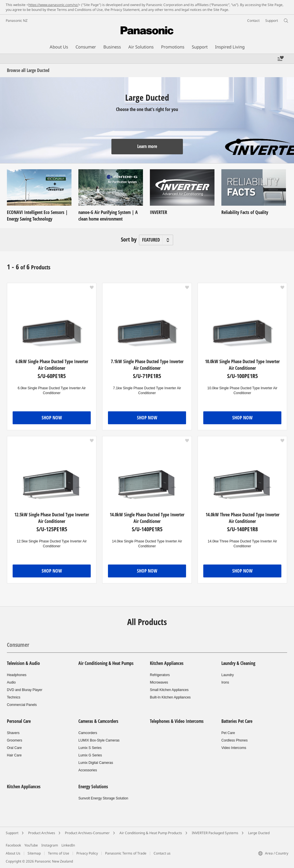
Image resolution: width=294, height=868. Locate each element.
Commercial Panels (22, 705)
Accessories (88, 770)
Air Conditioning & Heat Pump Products (151, 833)
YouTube (31, 845)
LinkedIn (68, 845)
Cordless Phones (234, 740)
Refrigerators (160, 675)
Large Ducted (259, 833)
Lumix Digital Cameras (96, 763)
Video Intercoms (234, 748)
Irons (225, 682)
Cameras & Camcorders (98, 721)
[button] (92, 287)
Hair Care (14, 755)
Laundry (228, 675)
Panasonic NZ (17, 21)
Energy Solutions (93, 787)
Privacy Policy (87, 853)
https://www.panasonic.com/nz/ (53, 5)
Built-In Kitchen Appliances (170, 697)
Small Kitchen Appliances (169, 690)
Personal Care (19, 721)
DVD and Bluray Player (25, 690)
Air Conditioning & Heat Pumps (106, 663)
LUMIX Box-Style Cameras (99, 740)
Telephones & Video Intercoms (177, 721)
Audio (11, 682)
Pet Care (228, 733)
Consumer (18, 645)
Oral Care (14, 748)
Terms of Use (59, 853)
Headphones (17, 675)
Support (12, 833)
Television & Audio (23, 663)
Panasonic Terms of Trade (126, 853)
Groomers (14, 740)
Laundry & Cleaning (238, 663)
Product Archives (42, 833)
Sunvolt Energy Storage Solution (103, 798)
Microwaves (159, 682)
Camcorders (88, 733)
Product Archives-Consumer (87, 833)
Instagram (50, 845)
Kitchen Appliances (167, 663)
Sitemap (34, 853)
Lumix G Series (90, 755)
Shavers (13, 733)
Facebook (13, 845)
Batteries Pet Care (237, 721)
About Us (13, 853)
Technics (14, 697)
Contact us (162, 853)
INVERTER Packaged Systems (215, 833)
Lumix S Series (90, 748)
